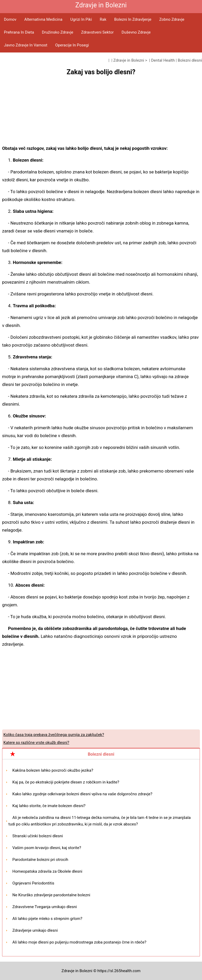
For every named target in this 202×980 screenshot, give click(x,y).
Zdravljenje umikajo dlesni (35, 930)
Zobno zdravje (172, 19)
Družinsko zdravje (57, 32)
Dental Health (163, 60)
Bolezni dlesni (190, 60)
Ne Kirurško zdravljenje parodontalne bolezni (51, 895)
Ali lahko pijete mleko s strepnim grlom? (47, 919)
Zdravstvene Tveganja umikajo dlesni (45, 907)
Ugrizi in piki (81, 19)
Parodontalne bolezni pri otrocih (40, 860)
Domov (10, 19)
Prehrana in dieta (19, 32)
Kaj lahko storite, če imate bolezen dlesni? (49, 806)
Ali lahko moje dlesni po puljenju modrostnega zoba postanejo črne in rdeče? (79, 942)
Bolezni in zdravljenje (133, 19)
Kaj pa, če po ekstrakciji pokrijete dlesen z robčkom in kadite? (66, 782)
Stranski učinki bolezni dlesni (38, 836)
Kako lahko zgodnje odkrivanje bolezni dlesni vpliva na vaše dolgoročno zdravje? (82, 794)
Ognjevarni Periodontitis (33, 883)
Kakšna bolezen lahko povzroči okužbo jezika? (53, 770)
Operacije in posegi (72, 45)
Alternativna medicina (43, 19)
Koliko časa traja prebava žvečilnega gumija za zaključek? (54, 735)
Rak (103, 19)
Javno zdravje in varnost (26, 45)
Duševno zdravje (136, 32)
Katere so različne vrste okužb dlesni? (36, 743)
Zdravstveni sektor (97, 32)
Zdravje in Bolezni (129, 60)
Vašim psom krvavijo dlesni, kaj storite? (47, 848)
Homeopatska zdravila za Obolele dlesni (47, 871)
